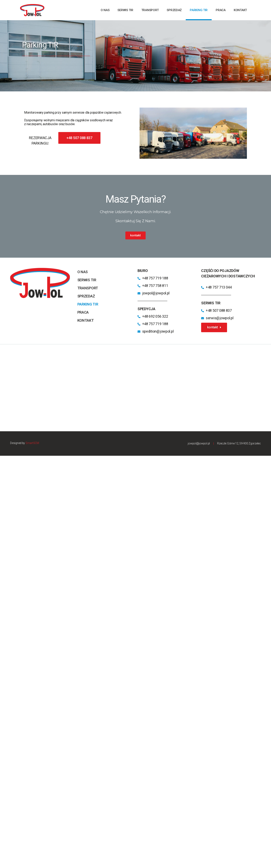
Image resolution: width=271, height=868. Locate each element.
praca (221, 10)
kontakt (240, 10)
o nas (105, 10)
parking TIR (199, 10)
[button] (79, 138)
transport (150, 10)
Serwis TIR (125, 10)
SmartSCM (32, 443)
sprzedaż (174, 10)
